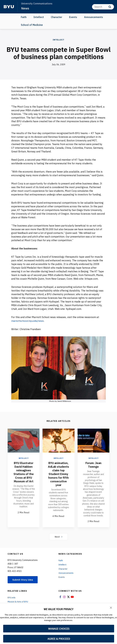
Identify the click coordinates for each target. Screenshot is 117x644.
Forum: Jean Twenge (93, 465)
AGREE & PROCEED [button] (59, 639)
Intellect (39, 17)
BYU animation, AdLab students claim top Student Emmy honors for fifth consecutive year (58, 476)
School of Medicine (32, 25)
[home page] (9, 7)
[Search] (103, 7)
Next (59, 536)
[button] (111, 608)
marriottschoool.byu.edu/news (28, 321)
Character (57, 17)
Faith (24, 17)
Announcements (94, 17)
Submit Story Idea (23, 580)
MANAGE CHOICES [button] (59, 629)
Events (73, 17)
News (25, 8)
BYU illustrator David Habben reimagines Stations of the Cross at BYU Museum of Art (24, 472)
